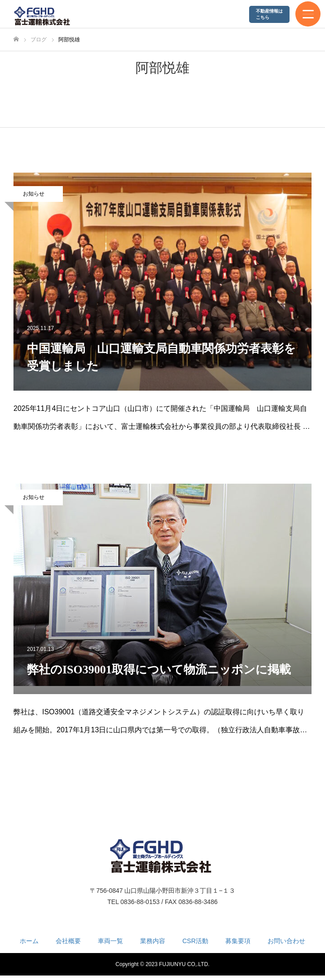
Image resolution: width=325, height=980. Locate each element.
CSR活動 (195, 941)
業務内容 (153, 941)
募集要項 (238, 941)
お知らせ (34, 194)
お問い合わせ (286, 941)
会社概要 (68, 941)
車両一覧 (110, 941)
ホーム (29, 941)
